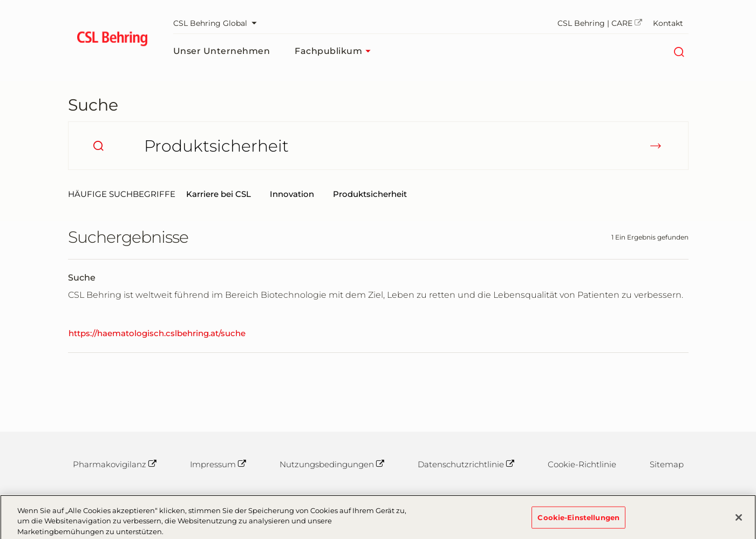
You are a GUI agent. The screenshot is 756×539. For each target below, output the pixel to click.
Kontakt (668, 23)
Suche (93, 105)
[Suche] (679, 51)
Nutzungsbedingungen (332, 464)
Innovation (292, 194)
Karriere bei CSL (219, 194)
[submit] (656, 146)
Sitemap (667, 464)
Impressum (218, 464)
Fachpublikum (335, 51)
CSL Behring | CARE (600, 23)
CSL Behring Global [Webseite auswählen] (218, 23)
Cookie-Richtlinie (582, 464)
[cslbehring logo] (113, 40)
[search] (98, 146)
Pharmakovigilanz (115, 464)
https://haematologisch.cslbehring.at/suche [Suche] (157, 333)
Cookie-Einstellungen (578, 520)
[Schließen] (739, 520)
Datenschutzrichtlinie (466, 464)
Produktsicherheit (370, 194)
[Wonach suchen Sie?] (378, 146)
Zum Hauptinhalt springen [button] (0, 0)
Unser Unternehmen (222, 51)
